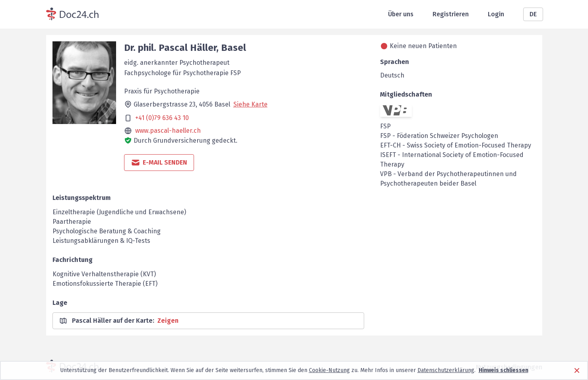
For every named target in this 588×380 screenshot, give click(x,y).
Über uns (401, 14)
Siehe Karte (250, 104)
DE (533, 14)
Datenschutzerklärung (446, 370)
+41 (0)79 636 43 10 (162, 118)
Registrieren (451, 14)
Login (496, 14)
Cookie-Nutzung (329, 370)
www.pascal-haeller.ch (168, 131)
